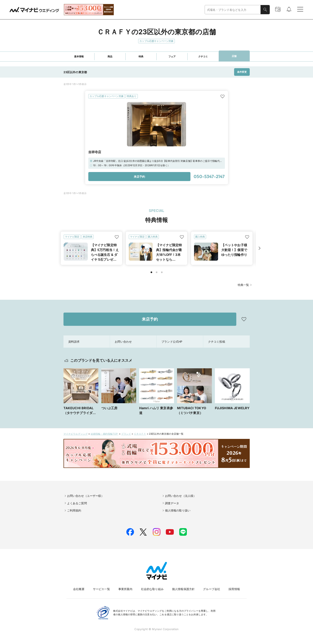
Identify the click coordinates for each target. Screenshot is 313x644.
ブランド (126, 434)
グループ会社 (212, 589)
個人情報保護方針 (183, 589)
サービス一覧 (101, 589)
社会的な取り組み (152, 589)
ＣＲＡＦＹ (140, 434)
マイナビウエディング (76, 434)
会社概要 (79, 589)
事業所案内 (125, 589)
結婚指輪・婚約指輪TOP (105, 434)
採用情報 (234, 589)
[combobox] (233, 10)
